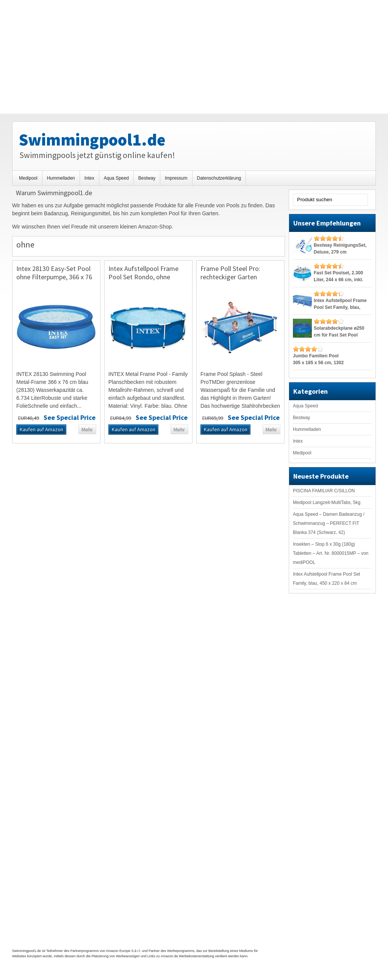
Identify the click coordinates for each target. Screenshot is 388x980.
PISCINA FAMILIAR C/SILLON (324, 491)
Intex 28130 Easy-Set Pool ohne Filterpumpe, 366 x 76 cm (54, 277)
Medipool (28, 178)
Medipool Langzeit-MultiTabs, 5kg (327, 503)
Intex (89, 178)
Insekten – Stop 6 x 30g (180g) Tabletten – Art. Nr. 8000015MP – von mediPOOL (331, 553)
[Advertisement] (194, 57)
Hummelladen (61, 178)
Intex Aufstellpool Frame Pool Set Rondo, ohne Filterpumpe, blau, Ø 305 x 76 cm (145, 281)
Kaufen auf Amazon (41, 429)
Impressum (176, 178)
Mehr (87, 429)
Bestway (147, 178)
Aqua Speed (116, 178)
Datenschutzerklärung (219, 178)
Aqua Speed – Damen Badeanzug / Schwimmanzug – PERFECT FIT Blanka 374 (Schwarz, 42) (329, 523)
